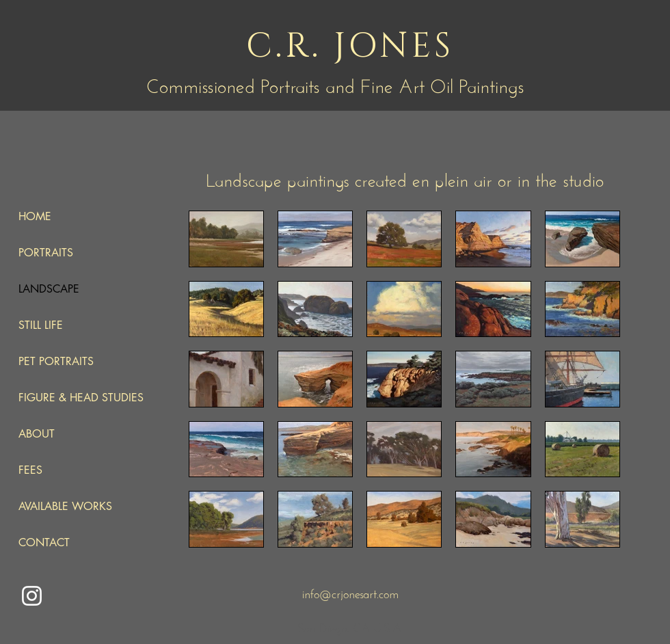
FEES (30, 470)
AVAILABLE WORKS (65, 506)
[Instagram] (32, 596)
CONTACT (44, 542)
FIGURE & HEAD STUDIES (81, 398)
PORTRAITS (46, 253)
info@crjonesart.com (350, 592)
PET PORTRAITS (56, 361)
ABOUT (37, 434)
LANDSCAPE (49, 289)
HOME (35, 216)
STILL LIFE (41, 325)
